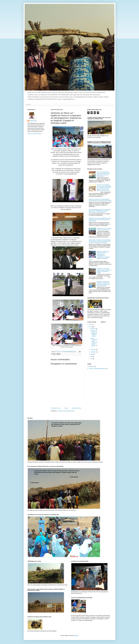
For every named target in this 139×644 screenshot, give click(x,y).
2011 (91, 327)
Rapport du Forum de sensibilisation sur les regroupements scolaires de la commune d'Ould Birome (100, 220)
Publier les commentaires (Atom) (66, 411)
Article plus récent (56, 408)
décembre (93, 329)
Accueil (28, 104)
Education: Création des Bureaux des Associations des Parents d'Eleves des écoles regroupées (103, 284)
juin (92, 356)
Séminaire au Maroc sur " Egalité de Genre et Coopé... (94, 334)
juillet (92, 354)
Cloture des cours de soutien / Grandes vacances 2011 (104, 229)
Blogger (76, 636)
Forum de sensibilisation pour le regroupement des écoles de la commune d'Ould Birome (103, 174)
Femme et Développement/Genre (97, 369)
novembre (93, 350)
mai (92, 359)
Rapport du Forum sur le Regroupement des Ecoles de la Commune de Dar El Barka (100, 200)
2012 (91, 325)
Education (91, 367)
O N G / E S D (33, 121)
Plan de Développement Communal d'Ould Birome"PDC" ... (94, 343)
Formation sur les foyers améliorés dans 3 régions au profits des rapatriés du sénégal (104, 271)
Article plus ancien (76, 408)
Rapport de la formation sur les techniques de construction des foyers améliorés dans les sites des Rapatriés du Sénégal (100, 241)
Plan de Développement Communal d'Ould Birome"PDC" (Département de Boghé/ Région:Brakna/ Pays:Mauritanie (100, 211)
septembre (93, 352)
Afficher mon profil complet (34, 134)
